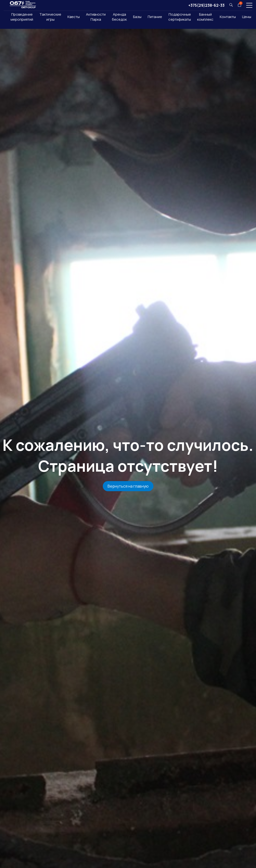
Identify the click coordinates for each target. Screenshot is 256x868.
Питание (155, 17)
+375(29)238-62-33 (206, 5)
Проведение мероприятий (22, 17)
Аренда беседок (119, 17)
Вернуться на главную (128, 486)
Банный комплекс (205, 17)
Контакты (228, 17)
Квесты (74, 17)
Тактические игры (50, 17)
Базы (137, 17)
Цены (247, 17)
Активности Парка (96, 17)
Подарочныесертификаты (180, 17)
